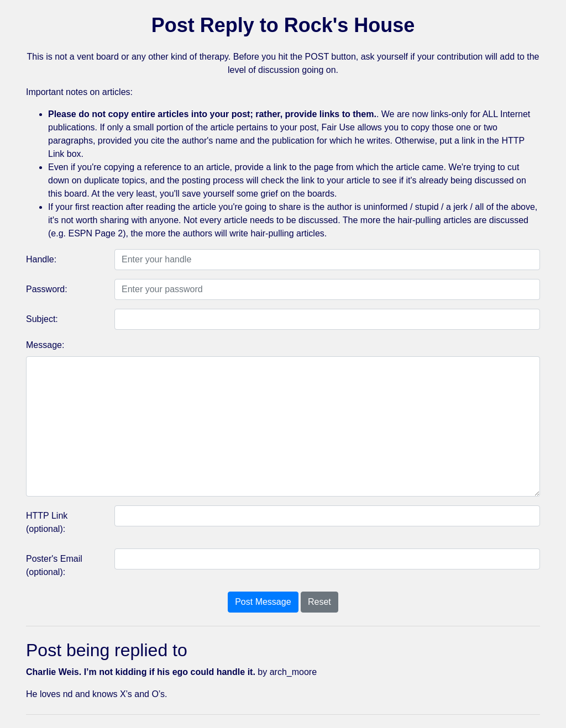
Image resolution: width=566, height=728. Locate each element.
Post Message (263, 602)
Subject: (42, 319)
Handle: (41, 259)
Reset (319, 602)
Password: (47, 289)
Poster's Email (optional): (54, 565)
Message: (45, 345)
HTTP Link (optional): (47, 522)
